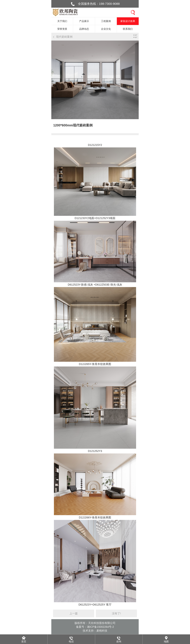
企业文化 (106, 29)
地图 (166, 642)
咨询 (119, 642)
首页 (24, 642)
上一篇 (74, 613)
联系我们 (128, 29)
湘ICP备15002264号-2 (100, 627)
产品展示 (84, 21)
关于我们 (62, 21)
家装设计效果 (128, 21)
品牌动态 (84, 29)
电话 (71, 642)
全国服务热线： (99, 4)
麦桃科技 (102, 631)
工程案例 (106, 21)
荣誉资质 (62, 29)
